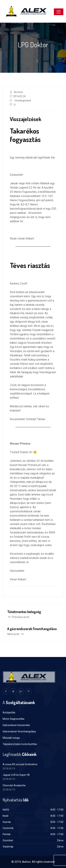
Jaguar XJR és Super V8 (16, 775)
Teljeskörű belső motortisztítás (20, 744)
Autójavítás (9, 712)
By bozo (19, 92)
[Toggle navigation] (59, 12)
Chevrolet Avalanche (14, 785)
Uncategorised (23, 101)
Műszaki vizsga (11, 738)
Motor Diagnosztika (13, 719)
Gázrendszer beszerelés (16, 725)
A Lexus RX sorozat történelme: (20, 764)
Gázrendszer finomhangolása (19, 731)
